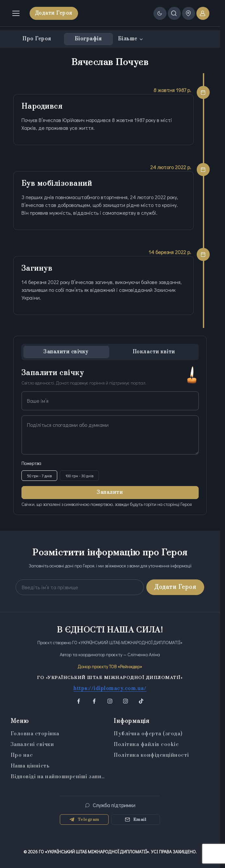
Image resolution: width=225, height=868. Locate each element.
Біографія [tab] (88, 39)
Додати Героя (54, 13)
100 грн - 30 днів (79, 476)
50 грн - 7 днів (39, 476)
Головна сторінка (35, 734)
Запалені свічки (33, 745)
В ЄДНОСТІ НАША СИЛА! (110, 630)
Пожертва (31, 463)
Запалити (110, 492)
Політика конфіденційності (152, 755)
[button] (79, 701)
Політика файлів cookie (146, 745)
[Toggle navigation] (16, 13)
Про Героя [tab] (37, 39)
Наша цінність (30, 766)
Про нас (22, 755)
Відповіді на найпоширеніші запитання (59, 777)
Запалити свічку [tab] (66, 352)
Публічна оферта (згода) (148, 734)
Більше (128, 39)
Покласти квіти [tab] (154, 352)
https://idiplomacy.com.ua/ (110, 689)
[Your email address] (80, 587)
